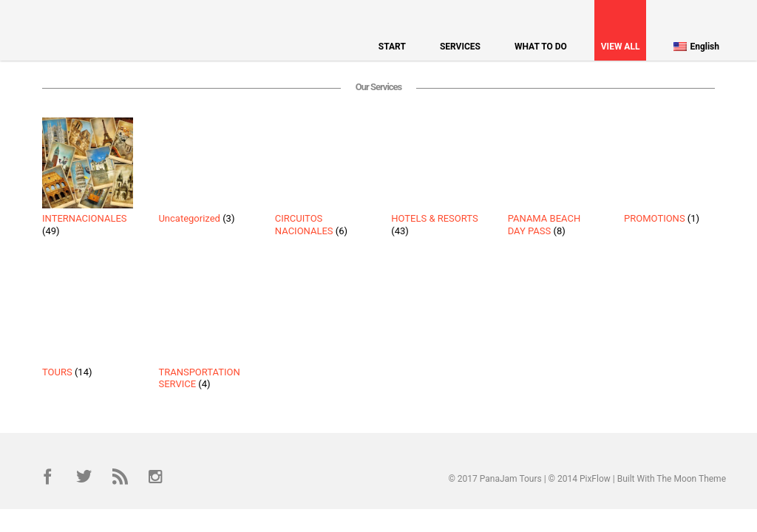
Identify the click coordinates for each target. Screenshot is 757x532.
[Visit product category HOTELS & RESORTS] (437, 180)
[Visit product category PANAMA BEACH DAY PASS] (553, 180)
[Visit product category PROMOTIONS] (669, 174)
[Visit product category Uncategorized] (204, 174)
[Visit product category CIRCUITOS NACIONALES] (320, 180)
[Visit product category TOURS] (88, 327)
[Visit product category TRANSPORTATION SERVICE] (204, 332)
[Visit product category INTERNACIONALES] (88, 180)
